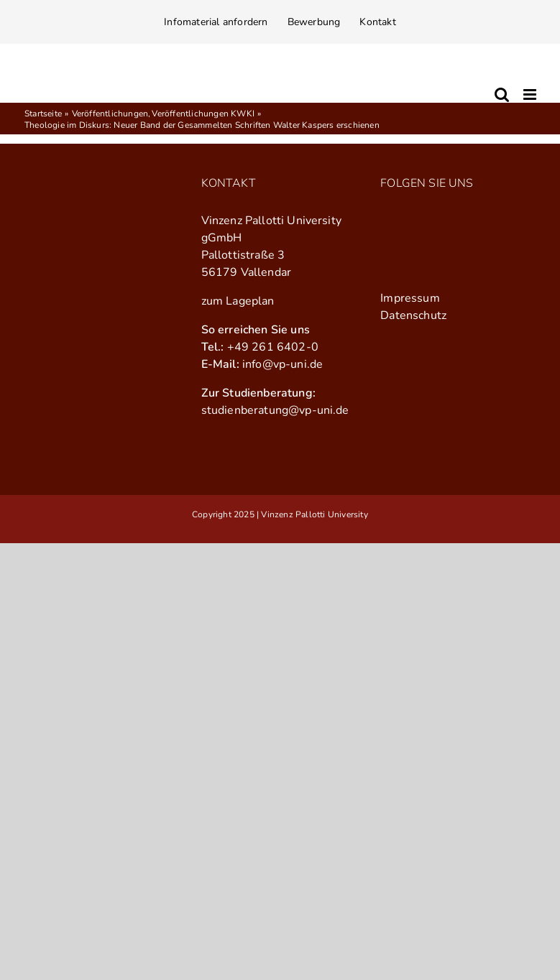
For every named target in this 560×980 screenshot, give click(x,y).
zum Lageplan (238, 301)
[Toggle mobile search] (502, 94)
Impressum (410, 298)
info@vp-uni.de (283, 364)
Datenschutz (413, 315)
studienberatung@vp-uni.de (275, 410)
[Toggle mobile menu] (531, 94)
